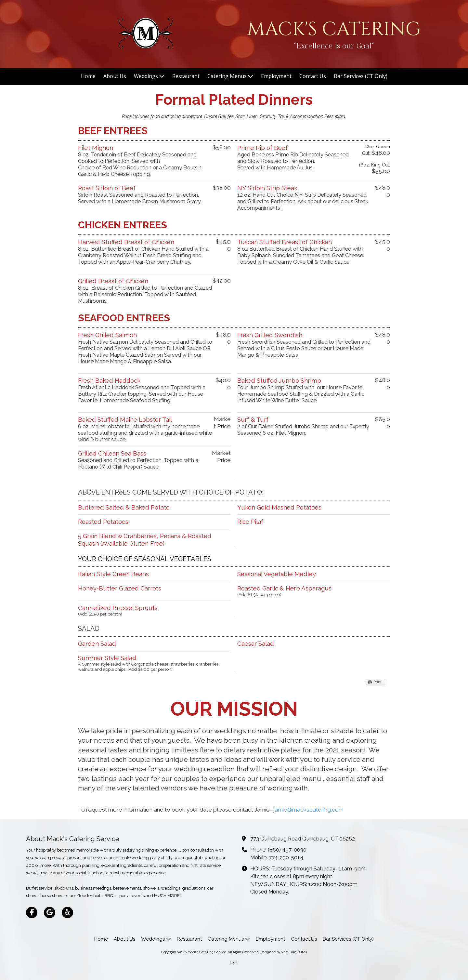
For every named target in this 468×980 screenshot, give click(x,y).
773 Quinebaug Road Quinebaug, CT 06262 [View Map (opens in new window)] (303, 839)
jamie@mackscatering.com (308, 810)
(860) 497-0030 (287, 850)
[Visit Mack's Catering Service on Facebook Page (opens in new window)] (32, 913)
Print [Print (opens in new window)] (377, 682)
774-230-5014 (286, 858)
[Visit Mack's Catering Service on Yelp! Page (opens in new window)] (67, 913)
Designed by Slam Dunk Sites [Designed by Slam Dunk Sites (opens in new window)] (284, 952)
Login (234, 962)
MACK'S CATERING (334, 29)
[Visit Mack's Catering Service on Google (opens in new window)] (50, 913)
